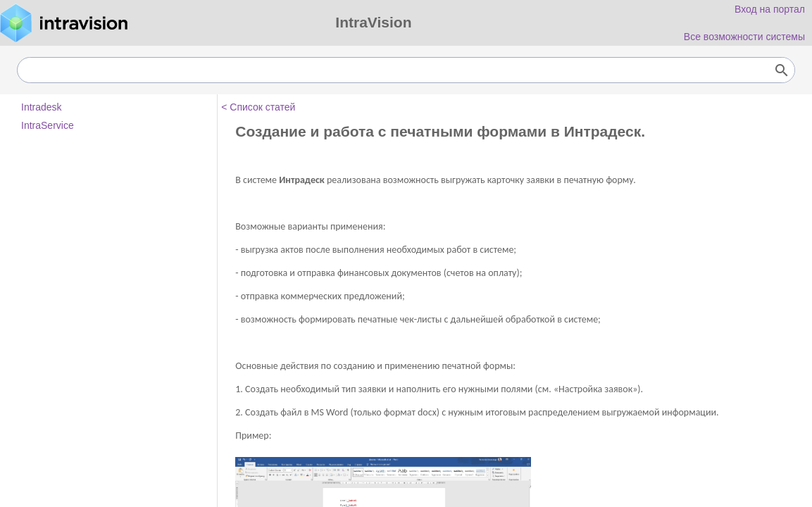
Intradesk (42, 107)
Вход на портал (770, 9)
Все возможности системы (744, 37)
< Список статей (258, 107)
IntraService (48, 125)
